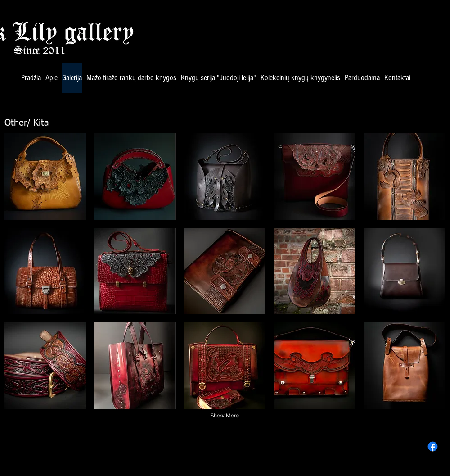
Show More (225, 416)
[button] (45, 177)
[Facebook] (433, 447)
